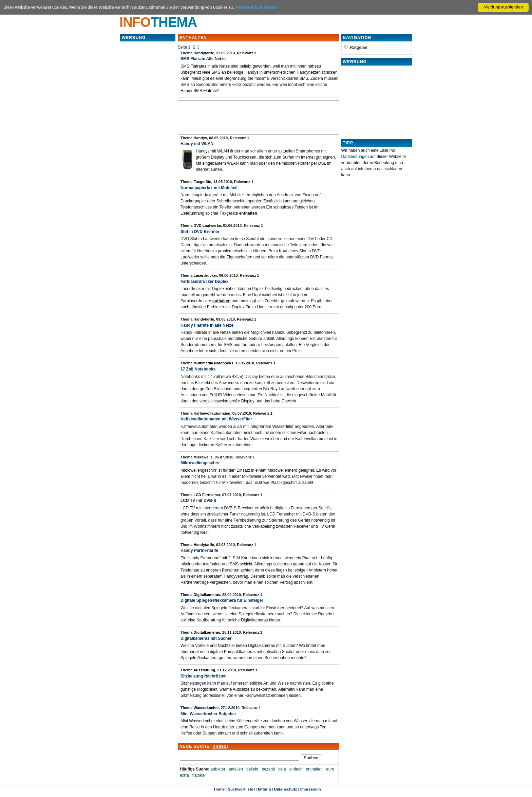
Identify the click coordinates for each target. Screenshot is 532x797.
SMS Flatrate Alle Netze (203, 59)
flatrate (199, 775)
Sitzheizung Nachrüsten (204, 676)
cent (282, 769)
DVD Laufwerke (207, 225)
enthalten (314, 769)
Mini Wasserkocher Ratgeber (208, 714)
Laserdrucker (205, 275)
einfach (296, 769)
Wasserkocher (206, 708)
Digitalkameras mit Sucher (206, 638)
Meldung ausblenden (503, 7)
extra (184, 775)
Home (219, 789)
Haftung (263, 789)
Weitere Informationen (256, 7)
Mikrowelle (203, 457)
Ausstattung (204, 670)
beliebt (252, 769)
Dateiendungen (355, 157)
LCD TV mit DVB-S (198, 501)
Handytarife (204, 53)
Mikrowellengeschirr (200, 463)
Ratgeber (359, 48)
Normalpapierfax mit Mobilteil (209, 188)
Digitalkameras (207, 595)
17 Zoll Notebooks (198, 369)
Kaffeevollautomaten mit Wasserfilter (216, 419)
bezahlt (268, 769)
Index (220, 746)
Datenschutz (286, 789)
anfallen (236, 769)
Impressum (311, 789)
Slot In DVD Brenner (200, 232)
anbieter (218, 769)
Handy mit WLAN (197, 144)
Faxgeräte (202, 182)
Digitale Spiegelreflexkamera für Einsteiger (222, 600)
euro (330, 769)
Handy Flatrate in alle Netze (207, 325)
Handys (200, 138)
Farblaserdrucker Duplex (204, 282)
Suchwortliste (240, 789)
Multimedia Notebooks (213, 363)
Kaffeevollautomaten (212, 413)
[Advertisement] (148, 144)
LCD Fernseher (207, 495)
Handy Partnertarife (199, 550)
